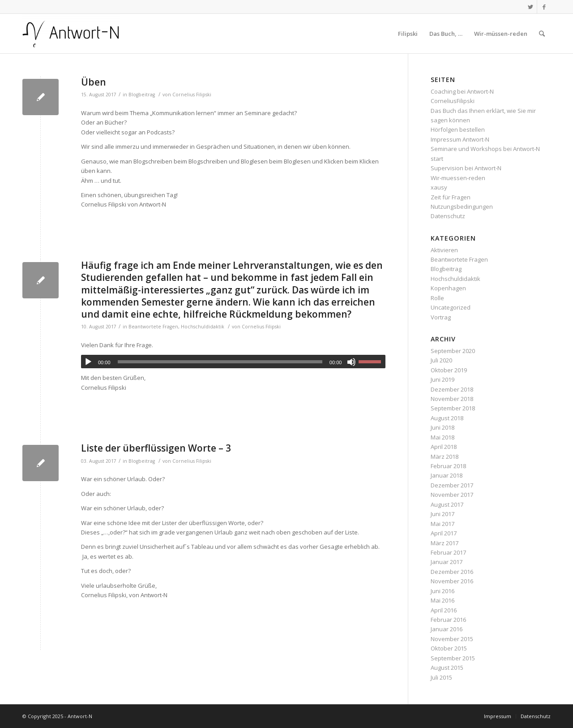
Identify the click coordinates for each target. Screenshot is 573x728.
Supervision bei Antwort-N (466, 168)
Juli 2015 (441, 677)
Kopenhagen (448, 288)
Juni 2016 (443, 591)
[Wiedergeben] (88, 362)
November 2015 (452, 639)
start (437, 159)
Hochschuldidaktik (203, 327)
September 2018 (453, 408)
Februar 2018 (448, 466)
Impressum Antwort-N (460, 139)
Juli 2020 (441, 360)
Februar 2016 (448, 620)
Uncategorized (451, 307)
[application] (233, 362)
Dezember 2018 (452, 389)
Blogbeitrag (142, 95)
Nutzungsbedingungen (462, 207)
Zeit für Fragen (451, 197)
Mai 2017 (443, 524)
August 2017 (447, 504)
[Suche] (542, 34)
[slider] (220, 362)
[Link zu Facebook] (544, 7)
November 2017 (452, 495)
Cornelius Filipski (192, 95)
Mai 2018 (443, 437)
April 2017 (444, 533)
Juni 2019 (443, 379)
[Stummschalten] (351, 362)
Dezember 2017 (452, 485)
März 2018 (445, 457)
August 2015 (447, 668)
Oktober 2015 (449, 648)
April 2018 (444, 447)
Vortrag (441, 317)
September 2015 (453, 658)
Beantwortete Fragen (153, 327)
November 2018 (452, 399)
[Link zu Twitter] (530, 7)
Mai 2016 (443, 600)
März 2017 (445, 543)
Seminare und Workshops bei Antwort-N (485, 149)
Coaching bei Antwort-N (462, 91)
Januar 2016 (447, 629)
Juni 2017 (443, 514)
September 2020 (453, 351)
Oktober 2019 (449, 370)
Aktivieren (444, 250)
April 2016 (444, 610)
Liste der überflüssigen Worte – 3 (156, 448)
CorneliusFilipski (453, 101)
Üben (94, 82)
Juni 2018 (443, 427)
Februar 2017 (448, 552)
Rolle (437, 298)
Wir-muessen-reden (458, 178)
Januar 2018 (447, 475)
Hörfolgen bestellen (458, 129)
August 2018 (447, 418)
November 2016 (452, 581)
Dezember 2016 (452, 572)
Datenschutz (448, 216)
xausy (439, 187)
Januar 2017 (447, 562)
